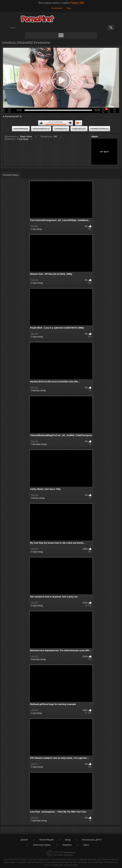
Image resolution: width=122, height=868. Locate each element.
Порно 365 (77, 3)
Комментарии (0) (100, 129)
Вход (69, 8)
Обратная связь (42, 845)
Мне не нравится (70, 123)
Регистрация (57, 8)
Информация (21, 129)
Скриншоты (61, 129)
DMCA (86, 845)
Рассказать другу (92, 840)
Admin (94, 137)
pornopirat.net (69, 852)
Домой (24, 840)
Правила (67, 845)
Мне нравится (41, 123)
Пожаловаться (41, 129)
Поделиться (79, 129)
